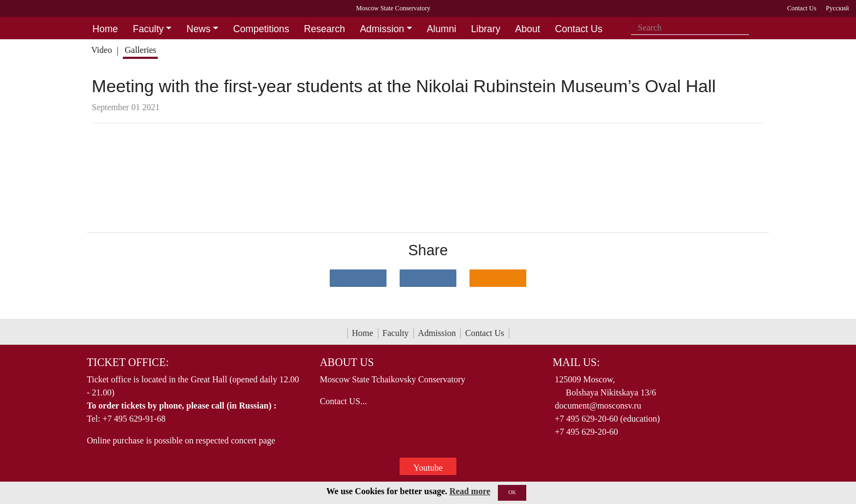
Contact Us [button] (579, 29)
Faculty (396, 333)
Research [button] (325, 29)
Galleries (140, 50)
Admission (437, 333)
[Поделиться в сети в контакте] (358, 278)
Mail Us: (576, 362)
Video (102, 50)
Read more (470, 491)
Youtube (428, 468)
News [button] (198, 29)
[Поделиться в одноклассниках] (498, 278)
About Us (347, 362)
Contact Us (485, 333)
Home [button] (105, 29)
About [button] (528, 29)
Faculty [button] (148, 29)
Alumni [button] (442, 29)
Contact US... (343, 401)
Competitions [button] (261, 29)
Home (363, 333)
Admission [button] (382, 29)
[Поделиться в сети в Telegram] (428, 278)
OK (512, 492)
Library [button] (486, 29)
